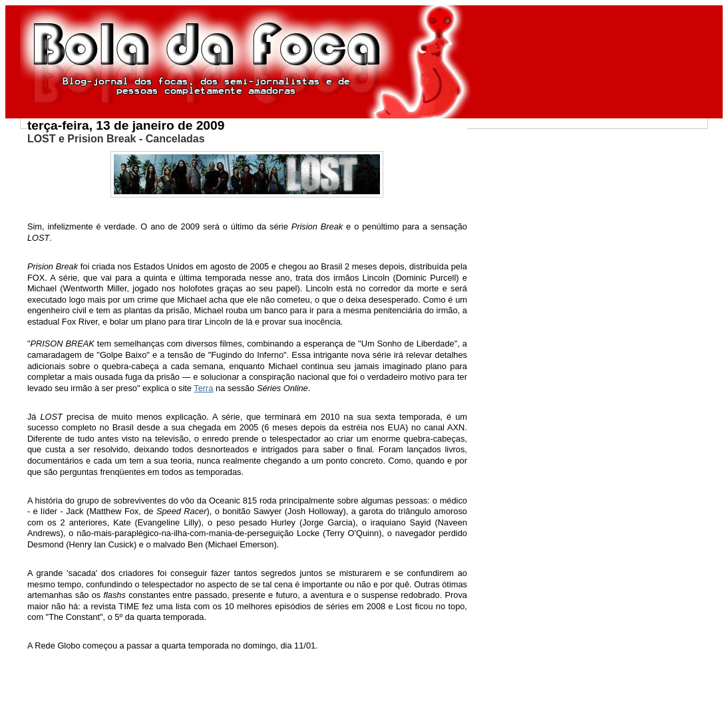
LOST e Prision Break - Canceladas (116, 139)
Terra (203, 388)
